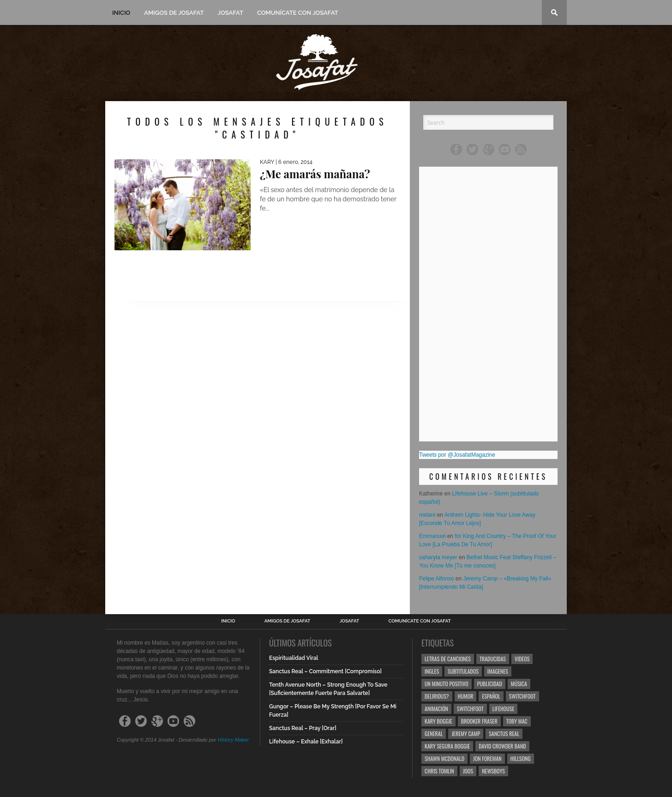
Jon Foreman (487, 758)
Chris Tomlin (439, 771)
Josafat (231, 13)
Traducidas (493, 659)
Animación (436, 709)
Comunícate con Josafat (298, 13)
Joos (468, 771)
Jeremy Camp (466, 734)
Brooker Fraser (479, 721)
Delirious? (437, 696)
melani (427, 515)
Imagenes (498, 671)
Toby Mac (517, 721)
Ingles (432, 671)
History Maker (233, 740)
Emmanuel (432, 536)
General (434, 734)
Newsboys (493, 771)
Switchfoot (522, 696)
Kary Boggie (438, 721)
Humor (466, 696)
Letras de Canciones (448, 659)
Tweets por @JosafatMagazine (457, 455)
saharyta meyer (438, 557)
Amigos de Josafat (174, 13)
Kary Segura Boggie (447, 746)
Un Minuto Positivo (447, 684)
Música (519, 684)
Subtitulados (463, 671)
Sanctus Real (504, 734)
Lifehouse (504, 709)
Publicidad (490, 684)
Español (491, 696)
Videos (522, 659)
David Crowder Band (502, 746)
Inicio (121, 13)
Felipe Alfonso (436, 579)
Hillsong (521, 758)
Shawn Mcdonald (444, 758)
